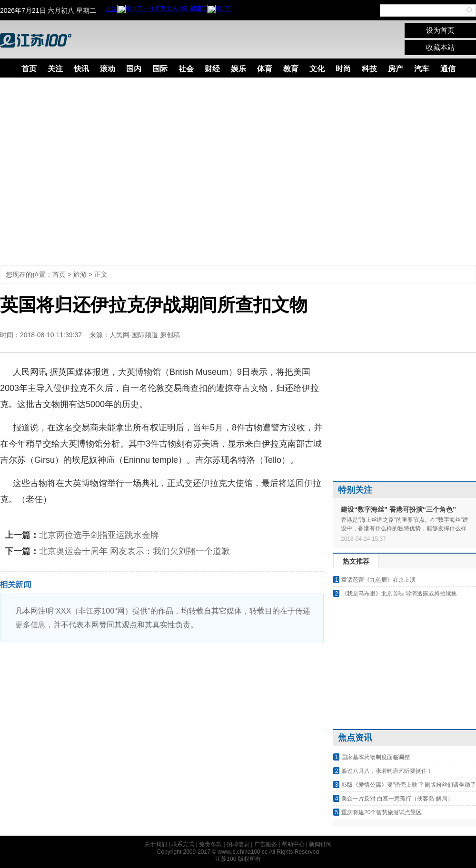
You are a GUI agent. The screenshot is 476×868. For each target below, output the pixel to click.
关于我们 (156, 844)
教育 (291, 69)
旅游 (80, 274)
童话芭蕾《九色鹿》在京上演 (378, 580)
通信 (448, 69)
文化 (317, 69)
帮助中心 (293, 844)
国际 (160, 69)
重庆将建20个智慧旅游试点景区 (382, 812)
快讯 (81, 69)
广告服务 (266, 844)
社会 (186, 69)
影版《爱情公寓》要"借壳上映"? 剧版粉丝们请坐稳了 (409, 785)
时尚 (343, 69)
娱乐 (238, 69)
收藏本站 (440, 47)
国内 (134, 69)
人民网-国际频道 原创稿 (145, 335)
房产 (396, 69)
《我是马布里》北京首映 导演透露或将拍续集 (399, 594)
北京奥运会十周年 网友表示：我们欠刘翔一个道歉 (134, 551)
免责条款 (210, 844)
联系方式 (183, 844)
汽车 (422, 69)
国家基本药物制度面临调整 (376, 757)
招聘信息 (238, 844)
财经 (212, 69)
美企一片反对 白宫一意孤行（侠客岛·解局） (397, 799)
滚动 (108, 69)
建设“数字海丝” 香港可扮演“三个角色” (398, 509)
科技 (369, 69)
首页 (29, 69)
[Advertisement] (89, 171)
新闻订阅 (320, 844)
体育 (265, 69)
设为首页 (440, 30)
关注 (55, 69)
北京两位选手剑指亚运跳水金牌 (99, 535)
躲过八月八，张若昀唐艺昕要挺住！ (387, 771)
